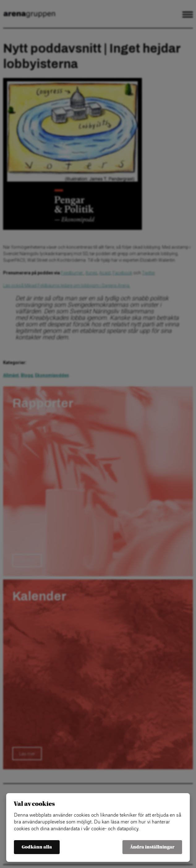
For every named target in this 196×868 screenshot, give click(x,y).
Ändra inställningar (152, 847)
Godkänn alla (37, 847)
